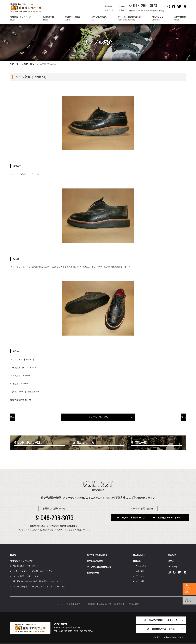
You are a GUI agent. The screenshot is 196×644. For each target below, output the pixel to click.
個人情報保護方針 (74, 605)
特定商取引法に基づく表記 (127, 605)
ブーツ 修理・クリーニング (26, 577)
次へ (169, 421)
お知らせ (122, 6)
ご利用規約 (91, 605)
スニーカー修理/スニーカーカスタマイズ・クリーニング (39, 587)
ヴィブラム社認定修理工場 (99, 567)
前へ (27, 421)
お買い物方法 (105, 605)
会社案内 (108, 6)
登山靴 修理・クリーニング (26, 566)
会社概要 (140, 571)
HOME (13, 555)
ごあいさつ (141, 566)
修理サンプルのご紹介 (97, 555)
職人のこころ (139, 555)
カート (60, 605)
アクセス (140, 577)
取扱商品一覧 (93, 573)
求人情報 (140, 582)
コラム (121, 10)
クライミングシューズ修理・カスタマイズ (33, 571)
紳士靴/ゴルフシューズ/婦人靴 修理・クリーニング (37, 582)
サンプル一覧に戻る (98, 421)
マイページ (109, 10)
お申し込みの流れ (95, 561)
